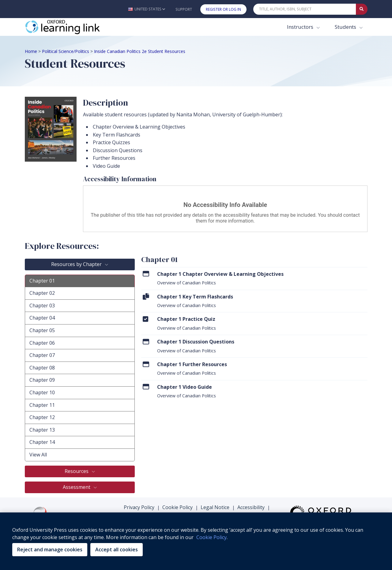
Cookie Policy (177, 507)
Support (184, 9)
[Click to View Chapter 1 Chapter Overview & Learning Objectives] (146, 274)
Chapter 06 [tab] (42, 343)
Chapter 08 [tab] (42, 368)
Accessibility (251, 507)
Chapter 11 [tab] (42, 405)
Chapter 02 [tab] (42, 293)
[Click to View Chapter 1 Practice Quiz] (145, 319)
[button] (147, 9)
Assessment (77, 487)
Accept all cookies (117, 549)
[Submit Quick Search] (362, 9)
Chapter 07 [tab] (42, 355)
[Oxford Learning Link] (71, 27)
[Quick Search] (305, 9)
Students (346, 27)
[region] (196, 541)
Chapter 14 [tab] (42, 442)
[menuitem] (254, 278)
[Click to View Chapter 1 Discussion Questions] (146, 341)
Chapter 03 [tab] (42, 306)
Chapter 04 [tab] (42, 318)
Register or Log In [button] (223, 9)
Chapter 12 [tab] (42, 417)
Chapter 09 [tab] (42, 380)
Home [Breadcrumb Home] (31, 51)
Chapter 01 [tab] (42, 281)
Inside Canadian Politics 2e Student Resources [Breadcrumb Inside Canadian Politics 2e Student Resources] (140, 51)
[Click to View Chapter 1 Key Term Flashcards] (146, 296)
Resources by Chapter (77, 264)
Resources (77, 471)
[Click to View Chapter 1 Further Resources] (146, 364)
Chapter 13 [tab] (42, 430)
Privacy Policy (139, 507)
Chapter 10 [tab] (42, 392)
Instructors (301, 27)
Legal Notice (215, 507)
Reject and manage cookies (50, 549)
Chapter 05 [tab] (42, 330)
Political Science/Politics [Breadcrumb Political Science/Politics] (66, 51)
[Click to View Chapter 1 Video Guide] (146, 387)
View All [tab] (38, 455)
